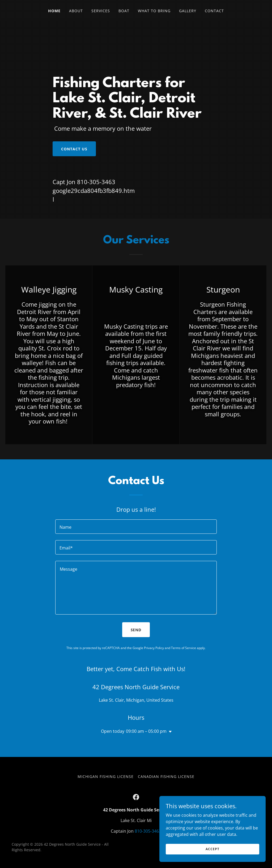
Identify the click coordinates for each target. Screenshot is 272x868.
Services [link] (101, 11)
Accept (212, 849)
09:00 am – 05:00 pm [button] (146, 731)
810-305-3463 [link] (96, 182)
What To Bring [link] (154, 11)
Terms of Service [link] (184, 648)
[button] (169, 732)
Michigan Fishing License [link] (106, 776)
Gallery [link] (188, 11)
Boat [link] (124, 11)
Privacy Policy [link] (154, 648)
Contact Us (74, 149)
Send (136, 630)
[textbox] (136, 527)
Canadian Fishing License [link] (166, 776)
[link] (136, 797)
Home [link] (54, 11)
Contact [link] (214, 11)
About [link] (76, 11)
